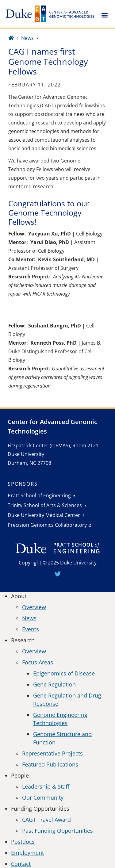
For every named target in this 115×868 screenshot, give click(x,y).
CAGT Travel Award (46, 820)
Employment (27, 853)
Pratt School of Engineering (39, 495)
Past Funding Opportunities (57, 831)
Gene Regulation (54, 684)
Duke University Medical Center (44, 515)
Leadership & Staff (46, 786)
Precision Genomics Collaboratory (47, 525)
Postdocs (23, 842)
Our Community (43, 797)
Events (31, 629)
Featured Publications (50, 764)
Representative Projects (52, 753)
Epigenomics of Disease (64, 673)
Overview (34, 607)
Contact (21, 864)
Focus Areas (38, 662)
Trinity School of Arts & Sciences (45, 505)
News (27, 38)
